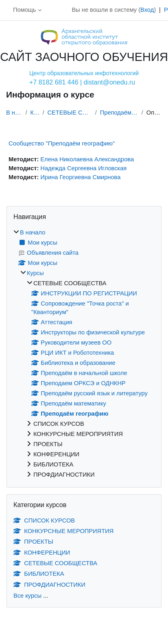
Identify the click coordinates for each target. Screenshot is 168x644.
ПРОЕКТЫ (33, 542)
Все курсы (27, 596)
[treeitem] (84, 354)
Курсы (35, 113)
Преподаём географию (119, 113)
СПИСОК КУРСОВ (44, 520)
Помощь (25, 10)
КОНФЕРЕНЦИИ (42, 553)
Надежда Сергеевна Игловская (83, 168)
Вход (147, 10)
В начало (14, 113)
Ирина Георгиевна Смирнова (80, 177)
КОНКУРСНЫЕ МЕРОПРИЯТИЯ (63, 531)
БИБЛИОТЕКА (39, 574)
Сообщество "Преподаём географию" (62, 143)
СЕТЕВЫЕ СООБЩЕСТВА (70, 113)
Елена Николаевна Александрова (87, 159)
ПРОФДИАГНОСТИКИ (49, 585)
